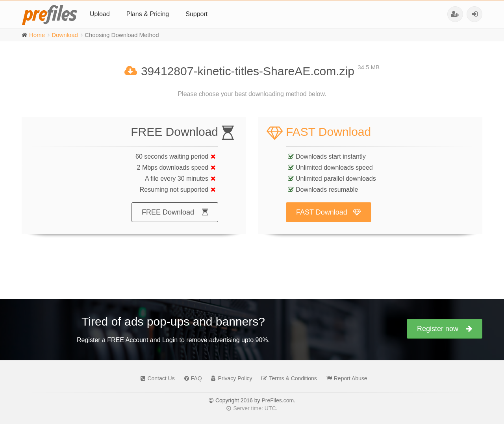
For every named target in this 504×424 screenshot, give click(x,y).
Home (37, 35)
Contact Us (156, 378)
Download (65, 35)
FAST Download (329, 220)
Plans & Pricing (148, 14)
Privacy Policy (230, 378)
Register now (445, 329)
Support (196, 14)
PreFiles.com (278, 400)
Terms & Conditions (287, 378)
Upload (100, 14)
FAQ (191, 378)
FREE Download (175, 220)
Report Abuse (345, 378)
